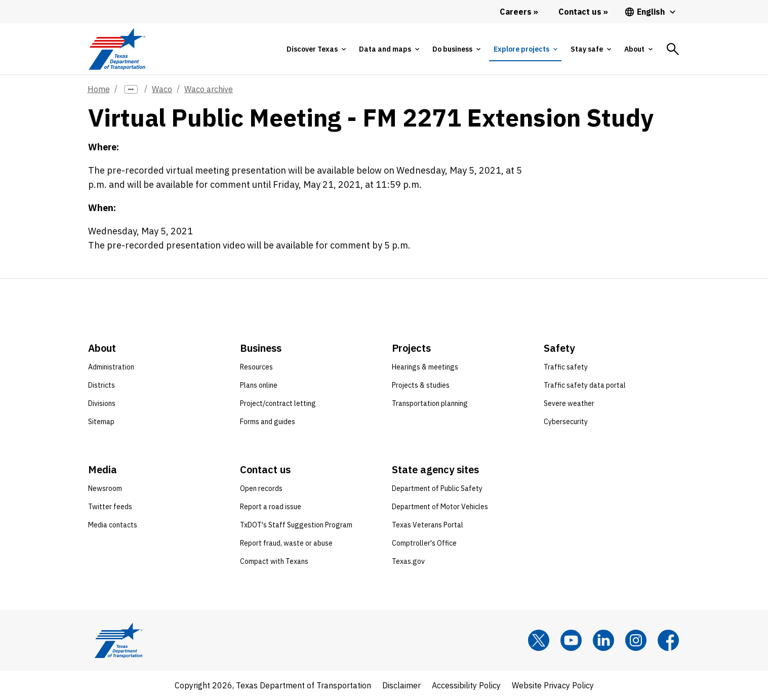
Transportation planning (430, 403)
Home (99, 89)
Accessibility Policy (466, 685)
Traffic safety (566, 367)
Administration (111, 367)
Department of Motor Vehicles (440, 507)
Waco (162, 89)
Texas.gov (408, 561)
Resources (256, 367)
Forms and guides (268, 422)
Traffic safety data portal (585, 385)
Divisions (102, 403)
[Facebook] (668, 640)
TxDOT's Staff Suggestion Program (296, 525)
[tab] (316, 49)
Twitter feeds (110, 507)
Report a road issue (271, 507)
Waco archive (209, 89)
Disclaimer (401, 685)
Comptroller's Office (424, 543)
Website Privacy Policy (553, 685)
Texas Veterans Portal (428, 525)
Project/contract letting (278, 403)
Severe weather (569, 403)
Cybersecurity (566, 422)
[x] (539, 640)
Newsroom (105, 488)
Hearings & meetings (425, 367)
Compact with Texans (274, 561)
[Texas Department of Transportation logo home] (117, 49)
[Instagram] (636, 640)
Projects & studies (421, 385)
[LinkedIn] (603, 640)
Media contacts (113, 525)
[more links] (131, 89)
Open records (261, 488)
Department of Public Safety (437, 488)
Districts (102, 385)
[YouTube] (571, 640)
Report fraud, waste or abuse (286, 543)
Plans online (259, 385)
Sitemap (101, 422)
